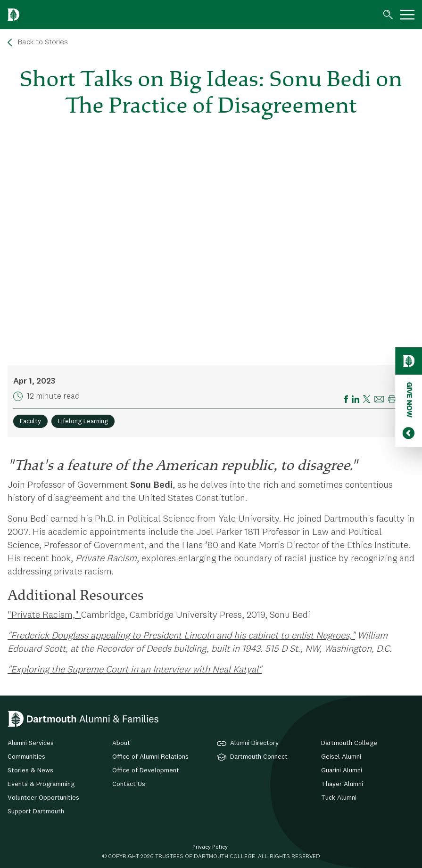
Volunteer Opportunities (43, 798)
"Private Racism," (44, 615)
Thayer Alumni (342, 784)
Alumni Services (31, 743)
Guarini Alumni (342, 770)
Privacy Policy (210, 847)
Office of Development (146, 770)
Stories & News (30, 770)
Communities (26, 757)
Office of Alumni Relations (150, 757)
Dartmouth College (349, 743)
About (121, 743)
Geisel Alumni (341, 757)
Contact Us (129, 784)
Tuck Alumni (339, 798)
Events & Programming (41, 784)
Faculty (30, 421)
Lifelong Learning (83, 421)
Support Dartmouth (36, 811)
